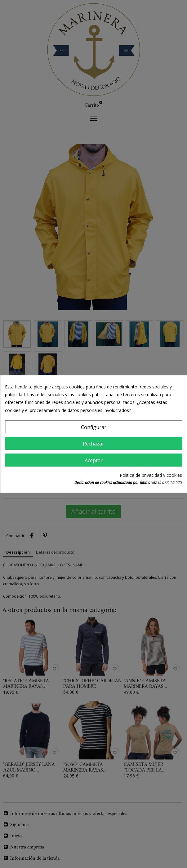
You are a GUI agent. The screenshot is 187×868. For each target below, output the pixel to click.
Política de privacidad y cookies (151, 475)
